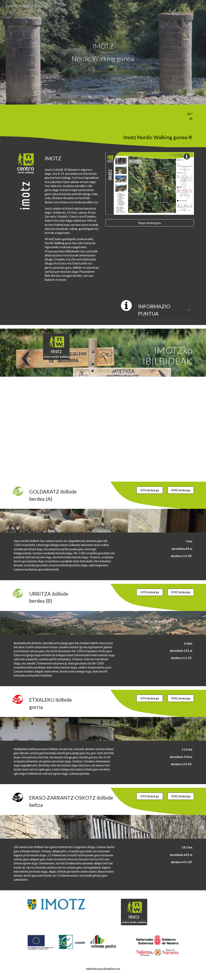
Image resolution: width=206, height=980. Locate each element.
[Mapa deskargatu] (150, 223)
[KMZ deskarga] (181, 490)
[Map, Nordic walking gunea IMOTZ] (103, 429)
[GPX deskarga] (150, 490)
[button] (189, 310)
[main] (103, 52)
